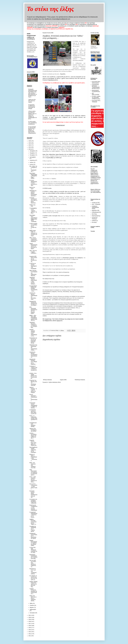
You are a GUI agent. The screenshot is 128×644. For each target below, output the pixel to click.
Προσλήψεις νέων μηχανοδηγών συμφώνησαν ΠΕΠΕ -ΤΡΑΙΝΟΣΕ (33, 218)
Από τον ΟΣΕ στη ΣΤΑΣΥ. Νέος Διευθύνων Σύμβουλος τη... (33, 564)
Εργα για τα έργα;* (32, 188)
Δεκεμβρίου (33, 151)
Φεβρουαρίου (33, 610)
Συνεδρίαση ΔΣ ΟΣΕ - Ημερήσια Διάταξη (33, 425)
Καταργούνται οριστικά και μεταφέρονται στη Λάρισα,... (33, 303)
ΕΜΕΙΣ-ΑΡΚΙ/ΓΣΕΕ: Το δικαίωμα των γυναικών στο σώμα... (33, 233)
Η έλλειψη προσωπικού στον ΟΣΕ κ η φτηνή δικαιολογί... (33, 200)
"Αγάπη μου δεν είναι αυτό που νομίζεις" (32, 101)
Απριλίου (32, 605)
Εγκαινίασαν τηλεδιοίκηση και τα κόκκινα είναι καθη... (33, 557)
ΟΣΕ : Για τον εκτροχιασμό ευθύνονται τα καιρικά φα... (33, 240)
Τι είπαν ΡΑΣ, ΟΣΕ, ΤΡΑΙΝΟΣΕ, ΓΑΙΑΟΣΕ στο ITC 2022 (33, 550)
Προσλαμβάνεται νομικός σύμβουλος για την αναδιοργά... (33, 450)
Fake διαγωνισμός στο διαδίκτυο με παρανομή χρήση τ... (33, 472)
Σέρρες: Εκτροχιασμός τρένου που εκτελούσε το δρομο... (33, 246)
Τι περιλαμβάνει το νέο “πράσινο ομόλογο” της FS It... (33, 211)
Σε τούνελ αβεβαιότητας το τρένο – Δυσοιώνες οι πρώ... (33, 183)
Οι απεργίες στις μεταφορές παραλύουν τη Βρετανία (33, 501)
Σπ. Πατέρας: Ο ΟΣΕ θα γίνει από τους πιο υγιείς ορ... (33, 578)
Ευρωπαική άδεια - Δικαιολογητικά (96, 82)
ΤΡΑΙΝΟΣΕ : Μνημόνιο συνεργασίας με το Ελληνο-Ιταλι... (33, 325)
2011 (30, 636)
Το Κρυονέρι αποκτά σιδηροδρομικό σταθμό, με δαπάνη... (33, 405)
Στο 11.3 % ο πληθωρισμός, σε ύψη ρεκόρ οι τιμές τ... (33, 486)
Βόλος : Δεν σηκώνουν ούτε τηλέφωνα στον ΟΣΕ (33, 465)
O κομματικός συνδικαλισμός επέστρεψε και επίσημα (32, 107)
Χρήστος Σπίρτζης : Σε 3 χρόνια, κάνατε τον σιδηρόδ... (33, 390)
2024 (30, 145)
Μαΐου (31, 603)
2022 (30, 149)
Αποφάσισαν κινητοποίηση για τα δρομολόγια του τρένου (33, 536)
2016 (30, 626)
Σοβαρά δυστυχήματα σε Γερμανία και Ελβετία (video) (33, 543)
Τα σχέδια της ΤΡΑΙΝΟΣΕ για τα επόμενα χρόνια (33, 529)
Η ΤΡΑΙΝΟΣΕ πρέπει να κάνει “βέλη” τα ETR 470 (33, 412)
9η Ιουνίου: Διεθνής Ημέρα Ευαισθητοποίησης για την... (33, 494)
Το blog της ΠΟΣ (96, 203)
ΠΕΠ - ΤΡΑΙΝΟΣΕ (96, 204)
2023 (30, 147)
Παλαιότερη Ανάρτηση (80, 380)
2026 (30, 141)
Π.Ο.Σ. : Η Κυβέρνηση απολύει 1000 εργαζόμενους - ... (33, 418)
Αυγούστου (32, 160)
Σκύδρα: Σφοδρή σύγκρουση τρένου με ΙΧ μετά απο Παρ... (33, 584)
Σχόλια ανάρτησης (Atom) (55, 382)
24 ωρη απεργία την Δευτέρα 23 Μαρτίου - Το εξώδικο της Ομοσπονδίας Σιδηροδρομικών (32, 130)
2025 (30, 143)
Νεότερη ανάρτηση (47, 380)
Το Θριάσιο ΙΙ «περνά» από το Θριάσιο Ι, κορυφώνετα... (33, 369)
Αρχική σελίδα (63, 380)
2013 (30, 632)
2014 (30, 630)
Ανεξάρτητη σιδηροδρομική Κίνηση (95, 207)
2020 (30, 617)
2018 (30, 621)
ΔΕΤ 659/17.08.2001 (96, 94)
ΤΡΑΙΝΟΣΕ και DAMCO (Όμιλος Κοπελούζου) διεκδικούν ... (33, 193)
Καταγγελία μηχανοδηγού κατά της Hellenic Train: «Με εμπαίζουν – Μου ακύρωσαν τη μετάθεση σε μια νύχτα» (33, 93)
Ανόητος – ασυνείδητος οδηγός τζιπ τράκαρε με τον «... (33, 436)
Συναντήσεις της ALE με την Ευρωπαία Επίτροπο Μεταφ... (33, 341)
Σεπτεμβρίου (33, 157)
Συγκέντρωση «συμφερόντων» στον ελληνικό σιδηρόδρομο (33, 508)
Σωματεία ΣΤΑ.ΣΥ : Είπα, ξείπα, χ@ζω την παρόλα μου (33, 443)
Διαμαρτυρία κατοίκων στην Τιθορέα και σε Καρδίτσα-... (33, 362)
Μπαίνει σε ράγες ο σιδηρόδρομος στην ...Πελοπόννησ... (33, 458)
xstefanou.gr (95, 221)
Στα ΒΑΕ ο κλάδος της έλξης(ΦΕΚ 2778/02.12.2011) (96, 98)
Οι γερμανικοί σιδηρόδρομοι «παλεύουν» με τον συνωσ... (33, 515)
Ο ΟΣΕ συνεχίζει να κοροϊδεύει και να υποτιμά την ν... (33, 226)
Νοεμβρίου (32, 153)
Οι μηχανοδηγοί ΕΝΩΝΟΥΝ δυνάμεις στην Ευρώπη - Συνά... (33, 288)
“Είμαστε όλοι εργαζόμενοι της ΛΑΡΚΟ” (33, 430)
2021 (30, 615)
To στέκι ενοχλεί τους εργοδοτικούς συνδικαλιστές (33, 123)
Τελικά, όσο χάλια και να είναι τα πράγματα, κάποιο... (33, 598)
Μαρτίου (32, 607)
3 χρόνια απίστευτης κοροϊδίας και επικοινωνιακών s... (33, 591)
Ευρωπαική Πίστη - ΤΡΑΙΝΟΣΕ (96, 101)
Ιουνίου (32, 164)
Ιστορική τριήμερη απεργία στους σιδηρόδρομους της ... (33, 333)
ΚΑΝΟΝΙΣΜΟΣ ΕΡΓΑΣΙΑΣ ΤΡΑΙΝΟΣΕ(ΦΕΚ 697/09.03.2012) (96, 87)
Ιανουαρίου (33, 613)
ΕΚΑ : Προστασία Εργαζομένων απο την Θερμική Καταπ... (33, 310)
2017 (30, 624)
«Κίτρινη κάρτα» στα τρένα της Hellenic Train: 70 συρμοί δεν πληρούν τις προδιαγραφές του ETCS (33, 115)
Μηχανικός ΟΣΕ (96, 210)
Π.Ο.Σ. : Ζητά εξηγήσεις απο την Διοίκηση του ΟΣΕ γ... (33, 479)
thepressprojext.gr (96, 216)
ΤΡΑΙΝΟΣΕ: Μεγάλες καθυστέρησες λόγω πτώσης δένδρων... (33, 281)
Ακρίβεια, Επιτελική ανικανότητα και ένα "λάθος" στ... (33, 522)
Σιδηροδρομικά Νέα (97, 212)
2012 (30, 634)
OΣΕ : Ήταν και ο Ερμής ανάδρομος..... (33, 253)
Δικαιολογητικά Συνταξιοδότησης (96, 91)
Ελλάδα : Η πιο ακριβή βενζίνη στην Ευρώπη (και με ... (33, 376)
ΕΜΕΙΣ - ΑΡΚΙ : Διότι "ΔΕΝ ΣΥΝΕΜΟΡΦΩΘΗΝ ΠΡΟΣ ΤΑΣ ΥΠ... (33, 318)
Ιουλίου (32, 162)
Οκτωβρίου (32, 155)
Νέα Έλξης (94, 214)
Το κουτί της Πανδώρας (95, 218)
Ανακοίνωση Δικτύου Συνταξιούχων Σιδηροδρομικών (33, 355)
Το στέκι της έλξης (50, 9)
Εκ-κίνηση (94, 222)
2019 (30, 619)
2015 (30, 628)
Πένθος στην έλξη (32, 205)
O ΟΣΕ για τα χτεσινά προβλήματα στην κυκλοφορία (33, 266)
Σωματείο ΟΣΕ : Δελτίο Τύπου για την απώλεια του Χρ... (33, 259)
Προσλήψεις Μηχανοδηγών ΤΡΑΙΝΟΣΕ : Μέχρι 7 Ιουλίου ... (33, 176)
